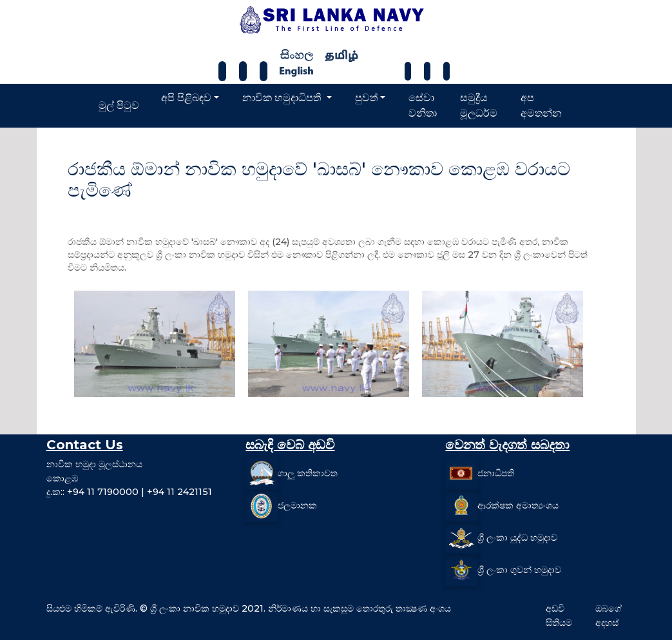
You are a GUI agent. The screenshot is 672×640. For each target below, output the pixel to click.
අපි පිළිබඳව (186, 98)
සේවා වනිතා (423, 105)
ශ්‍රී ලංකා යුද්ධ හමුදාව (517, 538)
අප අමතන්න (541, 105)
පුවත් (366, 98)
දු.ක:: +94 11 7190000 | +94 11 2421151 (129, 492)
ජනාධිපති (496, 473)
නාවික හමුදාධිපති (283, 98)
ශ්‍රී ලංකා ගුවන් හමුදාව (519, 570)
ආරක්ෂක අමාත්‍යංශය (518, 505)
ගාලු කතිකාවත (308, 473)
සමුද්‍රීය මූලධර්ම (479, 105)
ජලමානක (297, 505)
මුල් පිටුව (119, 105)
